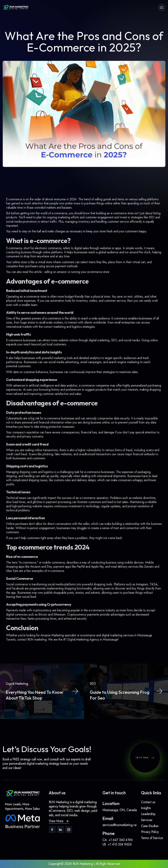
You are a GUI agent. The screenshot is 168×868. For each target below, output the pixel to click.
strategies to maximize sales (117, 376)
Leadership (148, 814)
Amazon (39, 555)
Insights (146, 808)
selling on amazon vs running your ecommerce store (77, 284)
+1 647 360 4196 (121, 840)
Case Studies (150, 826)
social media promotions (26, 237)
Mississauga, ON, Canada (120, 810)
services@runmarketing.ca (119, 825)
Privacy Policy (150, 832)
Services (147, 820)
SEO (146, 234)
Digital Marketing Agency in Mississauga (92, 622)
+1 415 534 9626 (120, 844)
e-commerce (61, 230)
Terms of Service (152, 838)
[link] (16, 8)
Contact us (148, 802)
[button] (59, 821)
